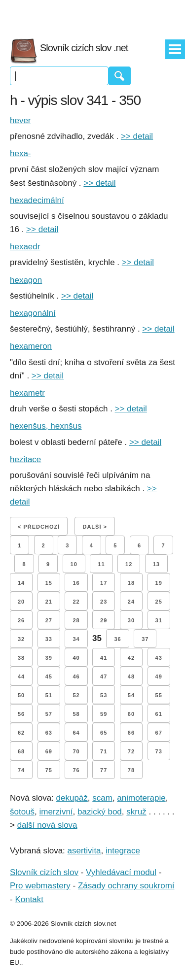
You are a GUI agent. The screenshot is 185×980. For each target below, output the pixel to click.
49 (159, 676)
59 (104, 714)
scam (102, 798)
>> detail (137, 136)
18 (131, 583)
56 (21, 714)
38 (21, 658)
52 (76, 695)
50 (21, 695)
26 (21, 620)
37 (145, 639)
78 (131, 770)
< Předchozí (39, 527)
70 (76, 751)
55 (159, 695)
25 (159, 602)
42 (131, 658)
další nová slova (47, 825)
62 (21, 733)
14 (21, 583)
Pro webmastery (40, 886)
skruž (136, 812)
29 (104, 620)
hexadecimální (37, 200)
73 (159, 751)
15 (49, 583)
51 (49, 695)
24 (131, 602)
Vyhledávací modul (121, 872)
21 (49, 602)
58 (76, 714)
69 (49, 751)
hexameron (31, 346)
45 (49, 676)
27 (49, 620)
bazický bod (100, 812)
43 (159, 658)
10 (74, 564)
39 (49, 658)
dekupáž (72, 798)
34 (76, 639)
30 (131, 620)
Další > (94, 527)
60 (131, 714)
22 (76, 602)
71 (104, 751)
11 (101, 564)
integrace (123, 851)
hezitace (25, 459)
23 (104, 602)
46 (76, 676)
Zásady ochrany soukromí (126, 886)
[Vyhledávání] (59, 76)
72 (131, 751)
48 (131, 676)
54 (131, 695)
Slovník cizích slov (44, 872)
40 (76, 658)
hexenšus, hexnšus (46, 426)
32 (21, 639)
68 (21, 751)
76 (76, 770)
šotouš (22, 812)
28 (76, 620)
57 (49, 714)
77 (104, 770)
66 (131, 733)
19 (159, 583)
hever (20, 120)
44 (21, 676)
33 (49, 639)
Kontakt (29, 899)
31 (159, 620)
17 (104, 583)
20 (21, 602)
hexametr (27, 393)
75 (49, 770)
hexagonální (33, 313)
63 (49, 733)
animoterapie (141, 798)
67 (159, 733)
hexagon (26, 280)
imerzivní (56, 812)
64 (76, 733)
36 (117, 639)
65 (104, 733)
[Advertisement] (93, 15)
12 (129, 564)
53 (104, 695)
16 (76, 583)
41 (104, 658)
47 (104, 676)
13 (156, 564)
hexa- (20, 153)
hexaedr (25, 247)
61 (159, 714)
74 (21, 770)
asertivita (84, 851)
